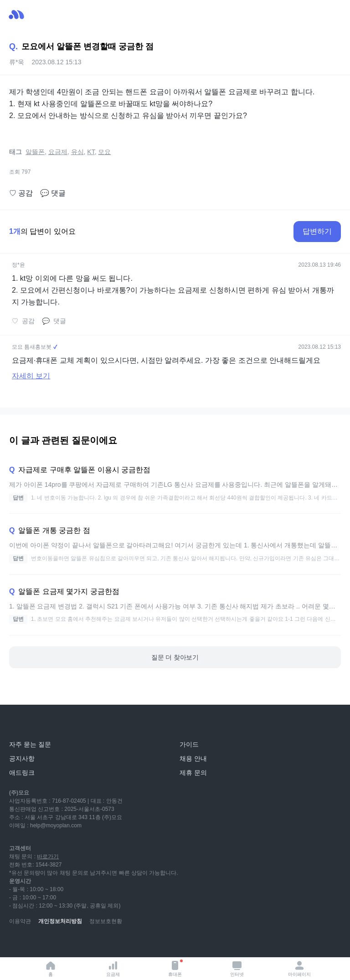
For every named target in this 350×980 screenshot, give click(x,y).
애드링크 (22, 773)
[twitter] (97, 944)
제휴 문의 (193, 773)
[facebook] (77, 944)
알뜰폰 (35, 152)
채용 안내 (193, 758)
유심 (77, 152)
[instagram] (57, 944)
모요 (104, 152)
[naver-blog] (36, 944)
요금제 (113, 968)
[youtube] (16, 944)
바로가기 (48, 856)
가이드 (189, 744)
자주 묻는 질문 (30, 744)
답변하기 (317, 231)
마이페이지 (299, 968)
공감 (21, 193)
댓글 (53, 193)
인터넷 (237, 968)
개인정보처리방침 (60, 921)
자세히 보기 (31, 376)
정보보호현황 (106, 921)
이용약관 (20, 921)
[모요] (30, 724)
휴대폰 (175, 968)
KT (91, 152)
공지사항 (22, 758)
